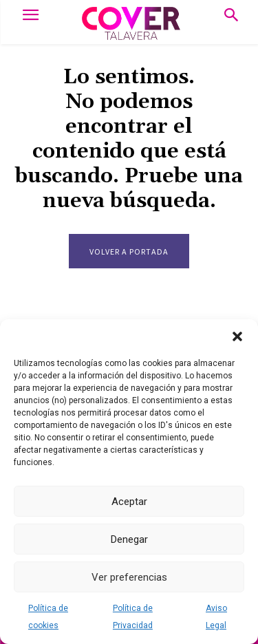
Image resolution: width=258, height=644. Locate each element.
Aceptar (129, 502)
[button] (237, 336)
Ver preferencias (129, 577)
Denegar (129, 539)
